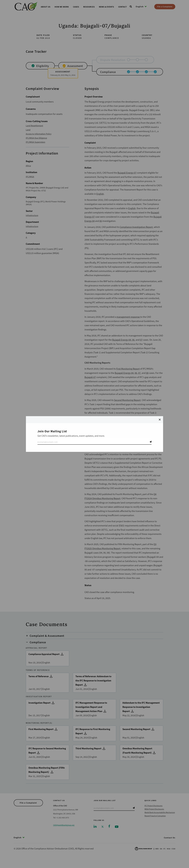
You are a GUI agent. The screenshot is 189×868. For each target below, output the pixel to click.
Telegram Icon (151, 442)
